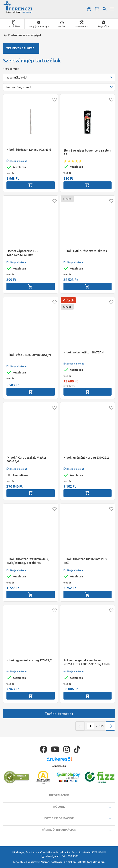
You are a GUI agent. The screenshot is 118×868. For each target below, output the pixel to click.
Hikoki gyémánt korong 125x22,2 (29, 660)
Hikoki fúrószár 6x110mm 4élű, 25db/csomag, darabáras (28, 561)
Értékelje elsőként (17, 161)
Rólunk (59, 807)
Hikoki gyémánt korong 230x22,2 (86, 458)
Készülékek (14, 27)
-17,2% (68, 300)
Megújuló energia (39, 27)
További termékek (59, 714)
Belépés (89, 9)
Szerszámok (82, 27)
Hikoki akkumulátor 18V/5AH (84, 352)
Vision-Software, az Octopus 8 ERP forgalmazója (73, 862)
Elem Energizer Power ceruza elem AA (87, 152)
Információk (59, 795)
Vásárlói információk (59, 830)
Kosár (97, 9)
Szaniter (62, 27)
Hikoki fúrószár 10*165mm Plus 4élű (85, 561)
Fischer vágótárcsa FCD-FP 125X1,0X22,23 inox (25, 253)
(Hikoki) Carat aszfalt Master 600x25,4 (26, 459)
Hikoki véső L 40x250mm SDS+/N (29, 355)
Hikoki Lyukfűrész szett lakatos (85, 251)
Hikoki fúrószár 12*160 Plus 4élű (29, 150)
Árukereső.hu (59, 766)
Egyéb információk (59, 818)
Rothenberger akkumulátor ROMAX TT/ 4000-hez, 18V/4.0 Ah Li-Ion (87, 662)
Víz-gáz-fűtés (104, 27)
